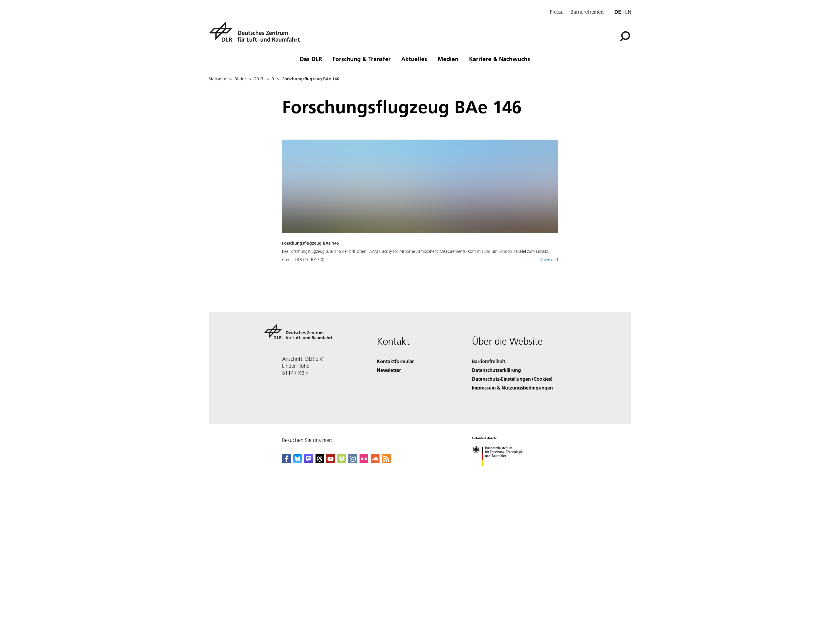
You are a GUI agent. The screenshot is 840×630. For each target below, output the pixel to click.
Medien (448, 59)
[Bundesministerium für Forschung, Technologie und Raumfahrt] (501, 471)
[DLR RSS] (386, 461)
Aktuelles (414, 59)
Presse (557, 12)
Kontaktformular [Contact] (395, 361)
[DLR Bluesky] (298, 461)
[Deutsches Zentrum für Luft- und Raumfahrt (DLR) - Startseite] (257, 35)
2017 (259, 79)
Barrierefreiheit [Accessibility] (489, 361)
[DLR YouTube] (330, 461)
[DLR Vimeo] (342, 461)
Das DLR (311, 59)
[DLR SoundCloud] (375, 461)
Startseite (217, 79)
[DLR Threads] (320, 461)
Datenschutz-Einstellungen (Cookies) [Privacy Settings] (512, 379)
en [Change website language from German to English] (628, 12)
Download (549, 260)
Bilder (240, 79)
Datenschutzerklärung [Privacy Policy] (496, 370)
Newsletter (389, 370)
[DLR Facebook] (286, 461)
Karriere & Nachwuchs (500, 59)
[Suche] (625, 36)
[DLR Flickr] (364, 461)
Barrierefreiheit (587, 12)
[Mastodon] (309, 461)
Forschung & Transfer (362, 59)
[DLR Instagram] (353, 461)
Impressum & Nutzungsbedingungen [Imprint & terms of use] (512, 388)
